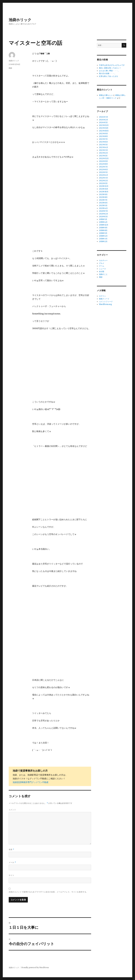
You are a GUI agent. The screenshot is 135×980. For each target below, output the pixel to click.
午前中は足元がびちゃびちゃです (112, 65)
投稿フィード (104, 299)
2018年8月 (103, 230)
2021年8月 (103, 197)
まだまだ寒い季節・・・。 (109, 71)
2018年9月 (103, 228)
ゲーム (102, 266)
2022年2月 (103, 181)
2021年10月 (104, 192)
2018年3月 (103, 239)
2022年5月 (103, 172)
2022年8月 (103, 164)
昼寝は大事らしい (106, 95)
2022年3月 (103, 178)
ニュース (102, 269)
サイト (11, 875)
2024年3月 (103, 117)
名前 (11, 849)
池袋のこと (103, 274)
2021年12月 (104, 186)
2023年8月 (103, 136)
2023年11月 (104, 128)
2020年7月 (103, 211)
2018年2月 (103, 241)
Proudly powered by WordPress (35, 968)
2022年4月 (103, 175)
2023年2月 (103, 153)
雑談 (10, 68)
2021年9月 (103, 194)
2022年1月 (103, 183)
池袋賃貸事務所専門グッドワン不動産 (31, 782)
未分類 (102, 272)
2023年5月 (103, 145)
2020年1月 (103, 217)
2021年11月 (104, 189)
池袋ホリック (20, 20)
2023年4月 (103, 147)
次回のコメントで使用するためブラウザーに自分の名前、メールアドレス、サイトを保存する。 (48, 892)
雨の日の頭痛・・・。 (108, 73)
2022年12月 (104, 158)
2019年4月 (103, 222)
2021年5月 (103, 206)
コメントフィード (106, 302)
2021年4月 (103, 208)
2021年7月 (103, 200)
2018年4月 (103, 236)
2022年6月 (103, 170)
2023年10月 (104, 131)
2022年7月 (103, 167)
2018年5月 (103, 233)
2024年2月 (103, 120)
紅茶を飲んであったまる (108, 76)
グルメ (102, 263)
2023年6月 (103, 142)
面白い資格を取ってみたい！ (110, 68)
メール (12, 862)
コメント (12, 810)
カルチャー (103, 260)
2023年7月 (103, 139)
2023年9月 (103, 134)
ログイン (102, 296)
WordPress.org (105, 304)
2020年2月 (103, 214)
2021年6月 (103, 203)
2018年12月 (104, 225)
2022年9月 (103, 161)
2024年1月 (103, 122)
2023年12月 (104, 125)
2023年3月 (103, 150)
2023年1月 (103, 156)
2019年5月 (103, 219)
